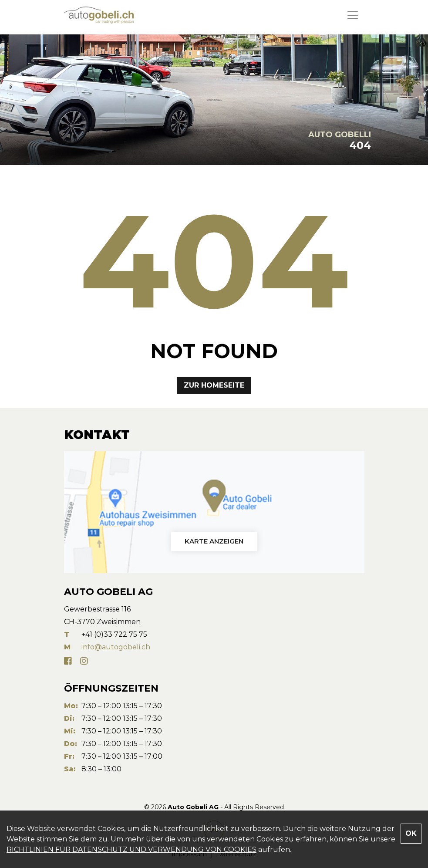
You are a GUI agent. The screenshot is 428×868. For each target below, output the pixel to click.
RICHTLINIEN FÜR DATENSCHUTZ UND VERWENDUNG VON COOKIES (131, 849)
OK (411, 833)
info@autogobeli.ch (116, 647)
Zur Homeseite (214, 385)
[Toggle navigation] (353, 15)
